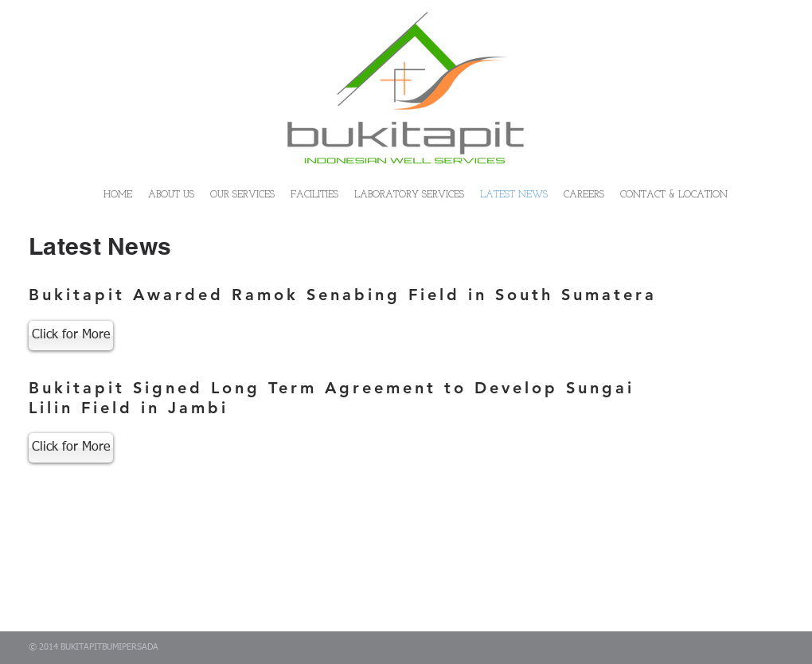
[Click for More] (71, 336)
